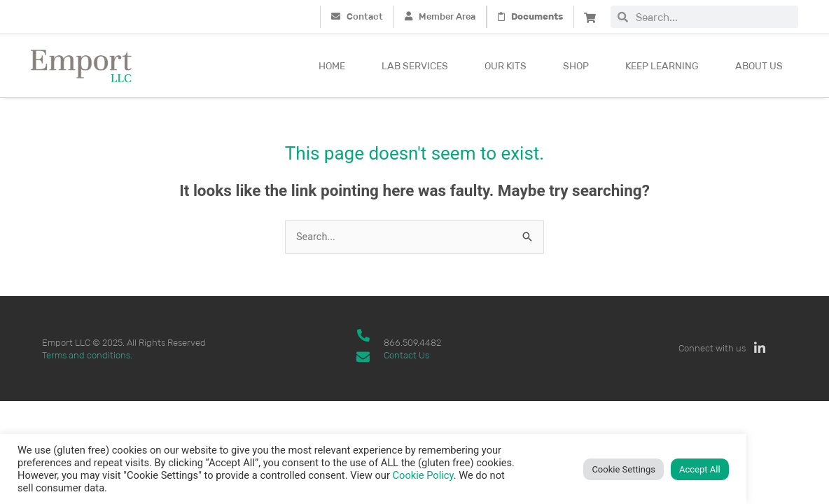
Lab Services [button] (415, 66)
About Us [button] (759, 66)
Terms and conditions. (87, 355)
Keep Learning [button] (662, 66)
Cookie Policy (423, 475)
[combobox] (713, 17)
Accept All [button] (700, 469)
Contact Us (406, 355)
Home (332, 66)
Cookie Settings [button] (624, 469)
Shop (576, 66)
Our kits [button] (506, 66)
